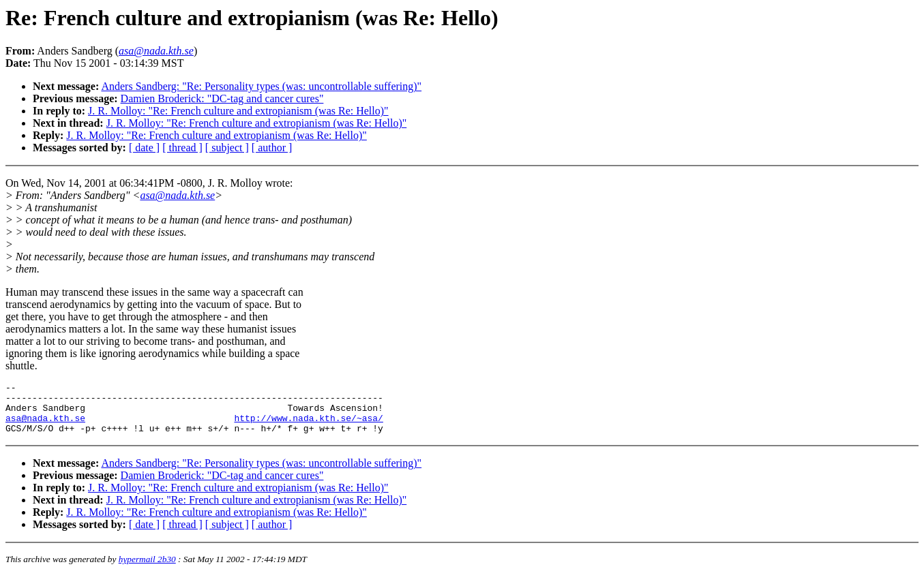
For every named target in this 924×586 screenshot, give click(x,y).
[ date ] (144, 148)
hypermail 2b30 (147, 569)
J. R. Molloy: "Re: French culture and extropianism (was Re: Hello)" (238, 111)
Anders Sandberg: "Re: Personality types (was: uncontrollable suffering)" (261, 86)
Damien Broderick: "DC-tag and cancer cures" (222, 98)
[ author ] (272, 148)
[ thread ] (182, 148)
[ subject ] (227, 148)
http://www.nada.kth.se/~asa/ (308, 426)
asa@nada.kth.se (177, 195)
